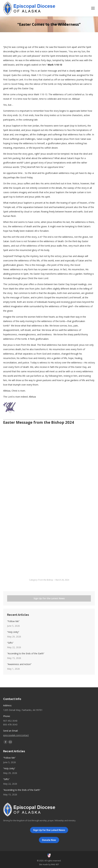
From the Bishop (46, 580)
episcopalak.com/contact (16, 735)
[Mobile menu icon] (93, 8)
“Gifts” (10, 643)
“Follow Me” (13, 621)
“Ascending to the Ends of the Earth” (26, 653)
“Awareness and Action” (19, 664)
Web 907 (55, 864)
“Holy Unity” (13, 632)
